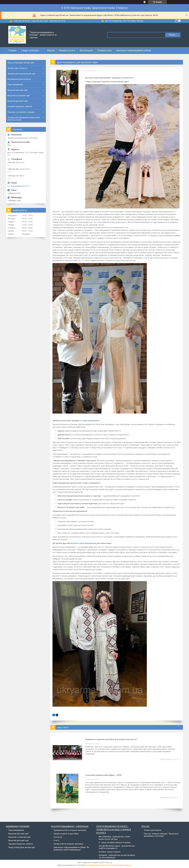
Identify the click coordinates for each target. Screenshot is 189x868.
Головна (12, 50)
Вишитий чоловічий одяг (19, 96)
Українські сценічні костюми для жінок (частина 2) (111, 739)
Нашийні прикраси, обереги (20, 106)
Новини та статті (67, 50)
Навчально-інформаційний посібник (134, 50)
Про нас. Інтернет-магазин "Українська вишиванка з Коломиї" (161, 835)
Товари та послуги (30, 50)
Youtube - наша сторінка (109, 852)
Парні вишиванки (15, 85)
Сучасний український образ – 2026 (103, 775)
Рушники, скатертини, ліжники (21, 112)
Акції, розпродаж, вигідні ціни (21, 63)
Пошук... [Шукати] (173, 35)
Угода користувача (153, 830)
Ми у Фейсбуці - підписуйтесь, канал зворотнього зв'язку (114, 838)
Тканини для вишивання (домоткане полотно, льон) (24, 119)
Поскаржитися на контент (97, 865)
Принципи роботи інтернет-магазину (70, 830)
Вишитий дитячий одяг (18, 101)
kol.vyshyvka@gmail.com (18, 186)
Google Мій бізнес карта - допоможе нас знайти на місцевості (117, 847)
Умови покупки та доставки (66, 834)
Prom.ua (109, 863)
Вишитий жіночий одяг (18, 90)
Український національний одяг (22, 74)
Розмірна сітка (104, 50)
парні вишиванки (91, 421)
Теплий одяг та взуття (17, 68)
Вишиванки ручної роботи (19, 79)
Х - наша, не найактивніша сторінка (114, 842)
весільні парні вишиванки (84, 543)
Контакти (58, 837)
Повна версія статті (169, 759)
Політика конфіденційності (121, 865)
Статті (56, 840)
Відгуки (51, 50)
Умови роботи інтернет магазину (68, 844)
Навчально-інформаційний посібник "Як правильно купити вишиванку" (71, 849)
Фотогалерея (86, 50)
